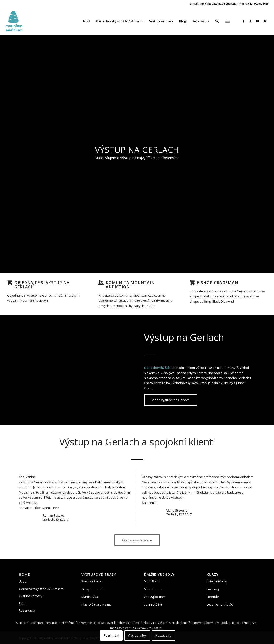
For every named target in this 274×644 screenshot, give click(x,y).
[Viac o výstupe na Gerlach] (171, 400)
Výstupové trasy (31, 596)
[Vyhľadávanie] (217, 21)
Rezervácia (27, 610)
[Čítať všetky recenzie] (137, 540)
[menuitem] (86, 21)
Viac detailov (137, 636)
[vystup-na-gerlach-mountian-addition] (14, 21)
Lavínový (213, 589)
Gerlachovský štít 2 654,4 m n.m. (41, 589)
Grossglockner (155, 597)
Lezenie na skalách (221, 604)
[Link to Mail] (265, 21)
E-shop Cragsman (217, 283)
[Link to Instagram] (251, 21)
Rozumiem (111, 636)
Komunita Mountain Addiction (130, 285)
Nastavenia (164, 636)
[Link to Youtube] (258, 21)
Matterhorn (152, 589)
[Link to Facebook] (244, 21)
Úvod (23, 581)
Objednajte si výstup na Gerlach (42, 285)
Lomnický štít (153, 604)
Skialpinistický (217, 581)
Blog (22, 603)
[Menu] (227, 21)
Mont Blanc (152, 581)
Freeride (213, 597)
